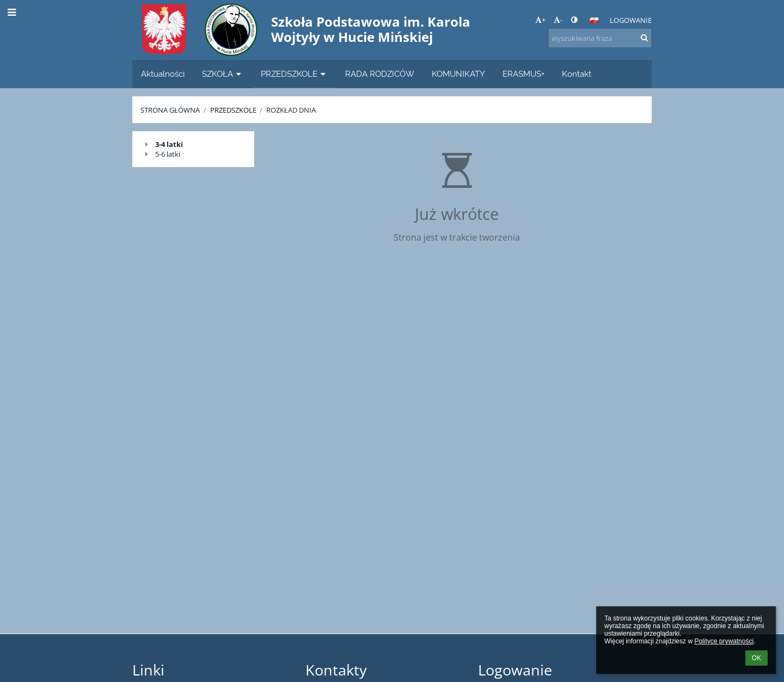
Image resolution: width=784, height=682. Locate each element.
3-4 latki (169, 144)
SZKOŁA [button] (223, 74)
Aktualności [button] (163, 74)
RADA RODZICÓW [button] (380, 74)
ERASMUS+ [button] (523, 74)
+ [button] (540, 20)
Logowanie (631, 20)
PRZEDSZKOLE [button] (294, 74)
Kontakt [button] (577, 74)
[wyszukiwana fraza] (600, 38)
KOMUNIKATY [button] (458, 74)
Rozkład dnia (291, 110)
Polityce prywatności (724, 641)
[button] (594, 20)
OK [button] (757, 658)
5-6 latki (168, 154)
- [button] (558, 20)
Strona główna (170, 110)
